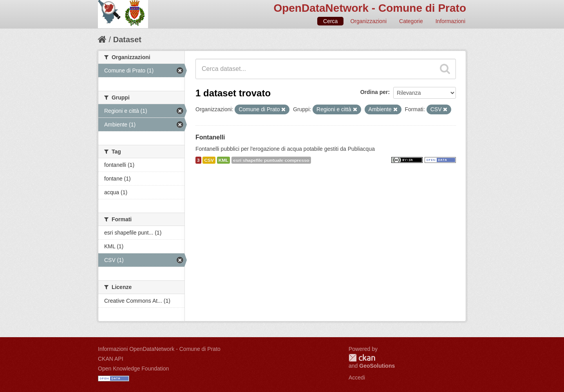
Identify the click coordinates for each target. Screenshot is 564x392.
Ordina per (374, 92)
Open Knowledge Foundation (133, 369)
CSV (209, 160)
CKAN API (111, 359)
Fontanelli (210, 137)
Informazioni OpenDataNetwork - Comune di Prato (159, 349)
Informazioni (450, 21)
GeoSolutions (377, 366)
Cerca (330, 21)
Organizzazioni (368, 21)
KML (224, 160)
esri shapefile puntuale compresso (271, 160)
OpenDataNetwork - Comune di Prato (370, 8)
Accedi (357, 378)
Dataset (127, 40)
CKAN (362, 358)
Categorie (411, 21)
